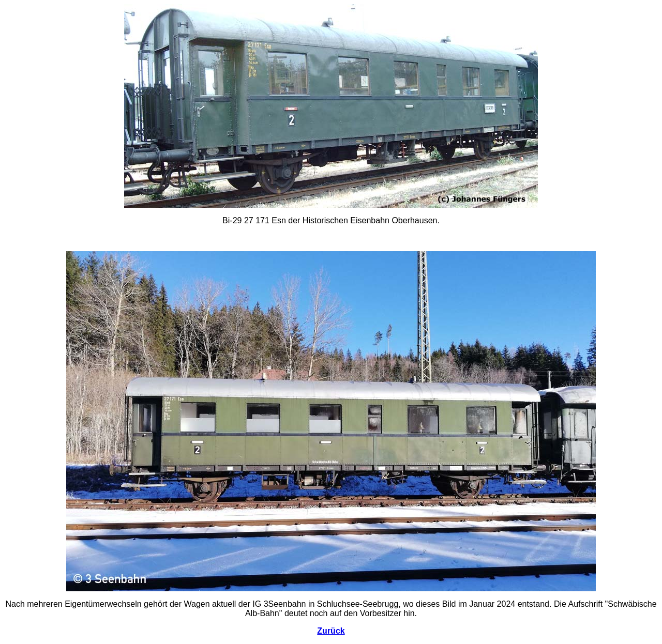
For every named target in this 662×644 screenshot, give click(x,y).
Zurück (331, 631)
